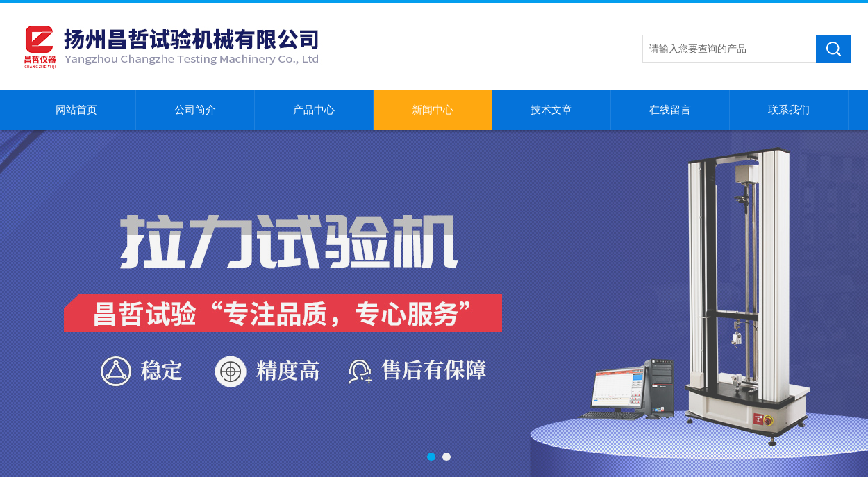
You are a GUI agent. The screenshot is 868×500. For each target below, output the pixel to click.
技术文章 (551, 110)
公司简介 (195, 110)
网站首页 (76, 110)
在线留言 (670, 110)
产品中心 (314, 110)
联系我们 (789, 110)
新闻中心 (433, 110)
